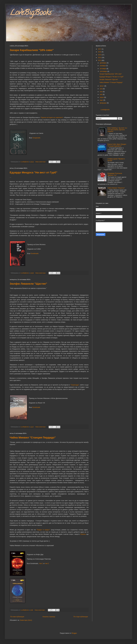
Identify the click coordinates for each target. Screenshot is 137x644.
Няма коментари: (41, 162)
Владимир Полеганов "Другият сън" (115, 174)
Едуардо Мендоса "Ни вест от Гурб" (33, 172)
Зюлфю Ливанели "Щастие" (28, 284)
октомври (103, 69)
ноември (103, 66)
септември (104, 71)
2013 (100, 60)
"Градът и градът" (43, 530)
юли (101, 89)
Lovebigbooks (105, 110)
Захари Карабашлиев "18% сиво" (32, 50)
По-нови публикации (17, 617)
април (102, 97)
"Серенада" (75, 385)
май (101, 94)
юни (101, 92)
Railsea (83, 534)
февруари (103, 103)
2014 (100, 58)
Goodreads (35, 253)
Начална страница (49, 617)
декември (103, 63)
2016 (100, 52)
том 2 (47, 563)
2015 (100, 55)
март (102, 100)
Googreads (36, 138)
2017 (100, 49)
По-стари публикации (81, 617)
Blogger (74, 633)
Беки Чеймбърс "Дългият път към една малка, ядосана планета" (117, 130)
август (102, 86)
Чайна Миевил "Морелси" (116, 188)
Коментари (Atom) (26, 620)
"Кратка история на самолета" (52, 117)
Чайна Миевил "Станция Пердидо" (33, 438)
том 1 (41, 563)
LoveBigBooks (31, 13)
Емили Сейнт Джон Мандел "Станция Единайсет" (117, 145)
